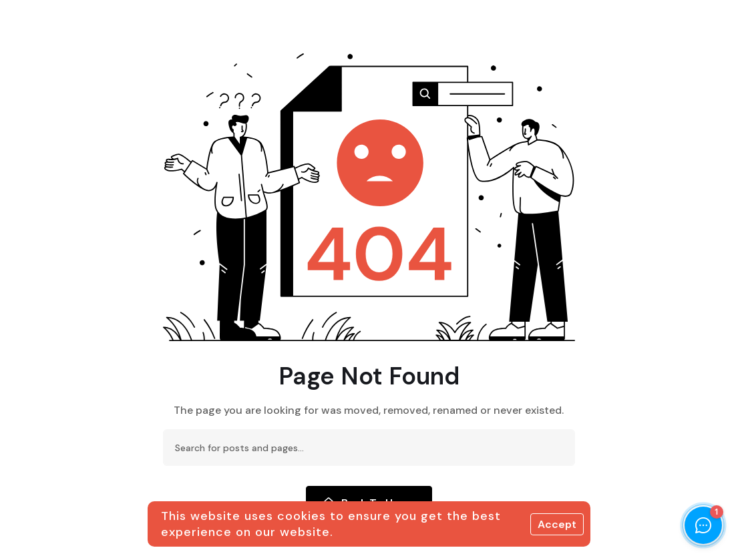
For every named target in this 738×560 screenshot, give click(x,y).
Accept (557, 524)
